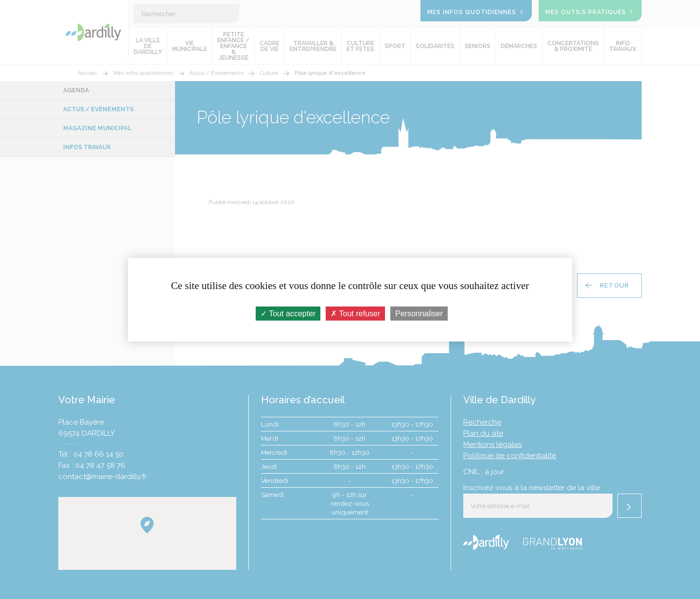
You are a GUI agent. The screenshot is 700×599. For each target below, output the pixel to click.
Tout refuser (355, 313)
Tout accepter (288, 313)
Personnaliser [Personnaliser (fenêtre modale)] (419, 313)
